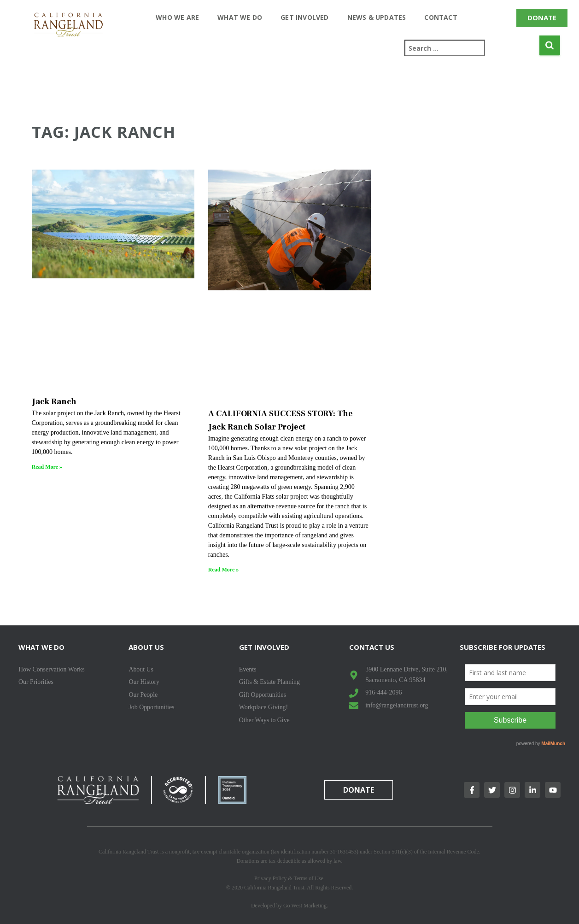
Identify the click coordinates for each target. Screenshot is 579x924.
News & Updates (377, 17)
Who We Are (177, 17)
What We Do (240, 17)
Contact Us (372, 647)
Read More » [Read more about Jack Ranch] (47, 467)
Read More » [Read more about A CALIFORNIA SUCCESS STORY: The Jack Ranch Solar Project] (223, 570)
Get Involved (304, 17)
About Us (146, 647)
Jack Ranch (54, 402)
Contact (441, 17)
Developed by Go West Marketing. (289, 906)
